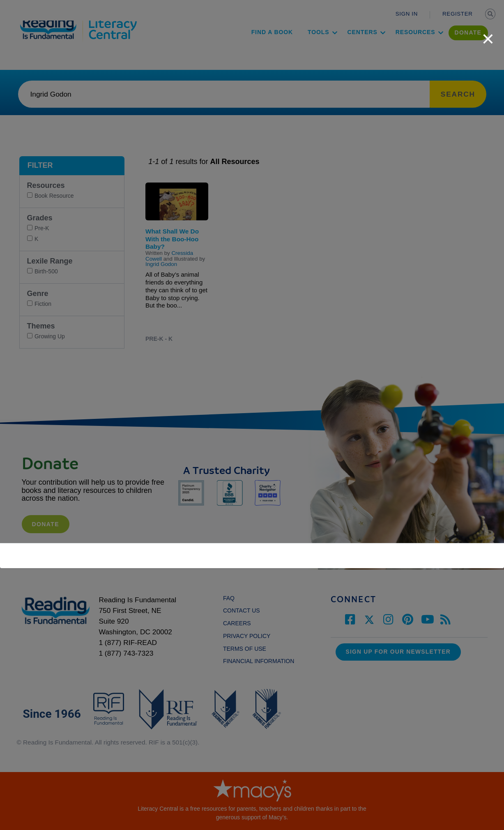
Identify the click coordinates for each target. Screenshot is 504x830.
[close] (488, 35)
